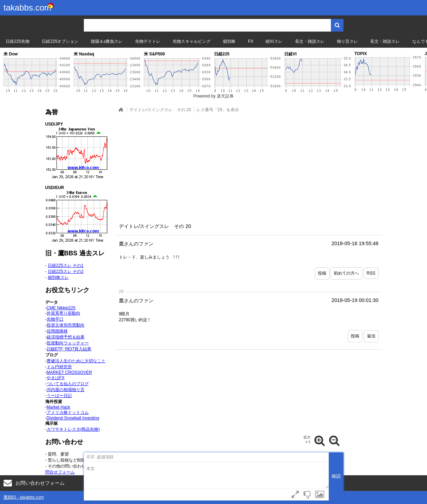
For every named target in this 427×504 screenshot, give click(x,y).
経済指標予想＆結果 (66, 337)
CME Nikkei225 (61, 308)
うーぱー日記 (59, 396)
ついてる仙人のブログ (68, 384)
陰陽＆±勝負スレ (107, 41)
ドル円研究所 (59, 367)
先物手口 (55, 319)
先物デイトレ (148, 41)
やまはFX (56, 378)
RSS (371, 273)
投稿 (322, 273)
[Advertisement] (249, 166)
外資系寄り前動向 (64, 313)
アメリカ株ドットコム (68, 412)
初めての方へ (346, 273)
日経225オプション (60, 41)
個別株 (229, 41)
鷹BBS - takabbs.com (24, 497)
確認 (336, 476)
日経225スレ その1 (66, 266)
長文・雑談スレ (310, 41)
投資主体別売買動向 (66, 325)
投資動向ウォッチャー (68, 343)
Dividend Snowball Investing (73, 418)
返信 (371, 336)
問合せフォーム (60, 472)
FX (251, 41)
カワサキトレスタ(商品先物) (73, 429)
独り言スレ (347, 41)
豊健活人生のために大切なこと (76, 361)
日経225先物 (18, 41)
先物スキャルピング (192, 41)
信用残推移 (57, 331)
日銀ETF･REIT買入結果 (69, 349)
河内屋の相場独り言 (66, 390)
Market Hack (58, 407)
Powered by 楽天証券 (213, 96)
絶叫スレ (274, 41)
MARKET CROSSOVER (69, 372)
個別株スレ (58, 277)
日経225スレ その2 (66, 271)
